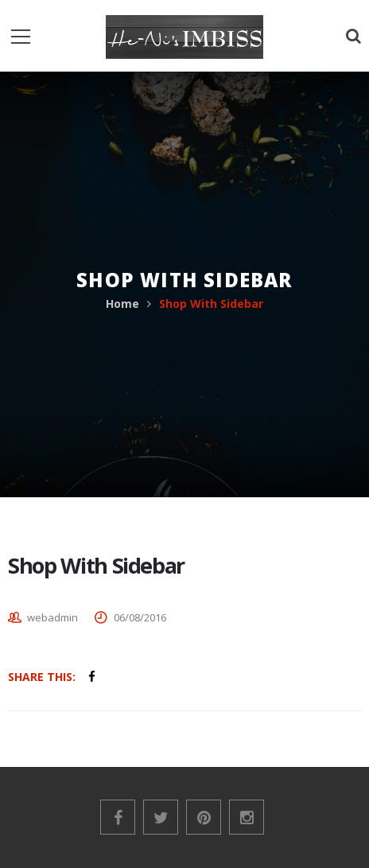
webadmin (52, 617)
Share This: (42, 677)
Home (122, 304)
